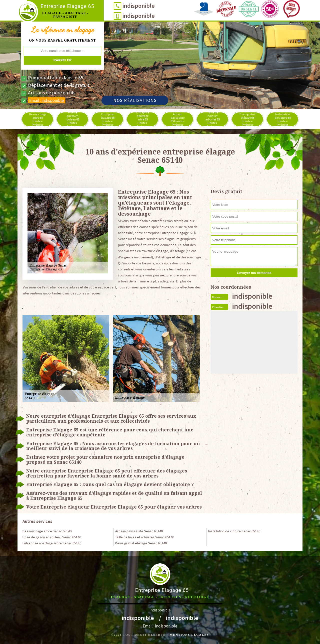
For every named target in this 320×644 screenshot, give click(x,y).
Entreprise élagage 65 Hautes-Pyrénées (108, 119)
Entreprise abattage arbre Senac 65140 (52, 543)
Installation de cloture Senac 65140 (234, 531)
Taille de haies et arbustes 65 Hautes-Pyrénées (212, 119)
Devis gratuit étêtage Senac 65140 (141, 543)
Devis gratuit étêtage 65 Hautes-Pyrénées (248, 119)
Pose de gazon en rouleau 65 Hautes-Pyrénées (72, 119)
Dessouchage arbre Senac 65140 (47, 531)
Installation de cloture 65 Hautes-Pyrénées (283, 119)
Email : (47, 100)
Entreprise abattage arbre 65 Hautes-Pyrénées (143, 119)
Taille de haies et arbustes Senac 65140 (145, 537)
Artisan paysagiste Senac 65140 (139, 531)
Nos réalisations (135, 100)
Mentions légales (189, 635)
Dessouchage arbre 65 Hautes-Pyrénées (38, 119)
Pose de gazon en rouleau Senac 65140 (52, 537)
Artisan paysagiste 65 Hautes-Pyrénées (178, 119)
